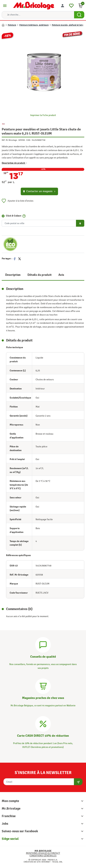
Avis (61, 275)
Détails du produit (39, 275)
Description (13, 275)
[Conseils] (43, 644)
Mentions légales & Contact (43, 853)
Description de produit (14, 163)
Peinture (12, 25)
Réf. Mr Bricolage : (10, 140)
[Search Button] (79, 15)
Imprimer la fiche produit (43, 115)
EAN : (29, 140)
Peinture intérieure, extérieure (34, 25)
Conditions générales (43, 856)
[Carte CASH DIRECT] (43, 723)
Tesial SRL (57, 862)
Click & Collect (14, 216)
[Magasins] (43, 686)
